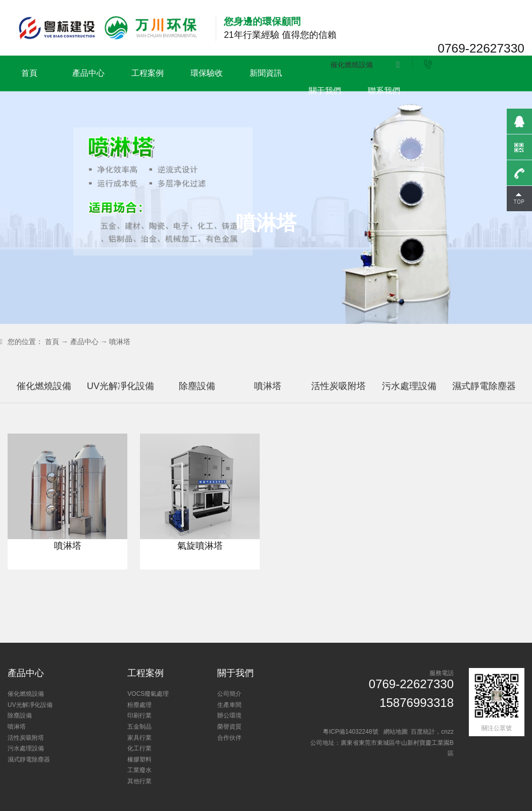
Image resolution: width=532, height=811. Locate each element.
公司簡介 (229, 694)
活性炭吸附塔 (381, 386)
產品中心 (88, 73)
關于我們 (325, 91)
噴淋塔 (120, 342)
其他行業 (139, 781)
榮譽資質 (229, 727)
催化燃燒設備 (352, 65)
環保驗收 (207, 73)
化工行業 (139, 748)
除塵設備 (237, 386)
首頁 (29, 73)
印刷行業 (139, 715)
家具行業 (139, 738)
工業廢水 (139, 770)
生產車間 (229, 705)
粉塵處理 (139, 705)
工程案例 (148, 73)
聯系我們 (384, 91)
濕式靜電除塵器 (29, 759)
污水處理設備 (457, 386)
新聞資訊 (266, 73)
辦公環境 (229, 715)
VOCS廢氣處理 (148, 694)
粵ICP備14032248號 (350, 732)
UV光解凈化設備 (157, 386)
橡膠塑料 (139, 759)
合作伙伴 (229, 738)
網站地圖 (396, 732)
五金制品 (139, 727)
